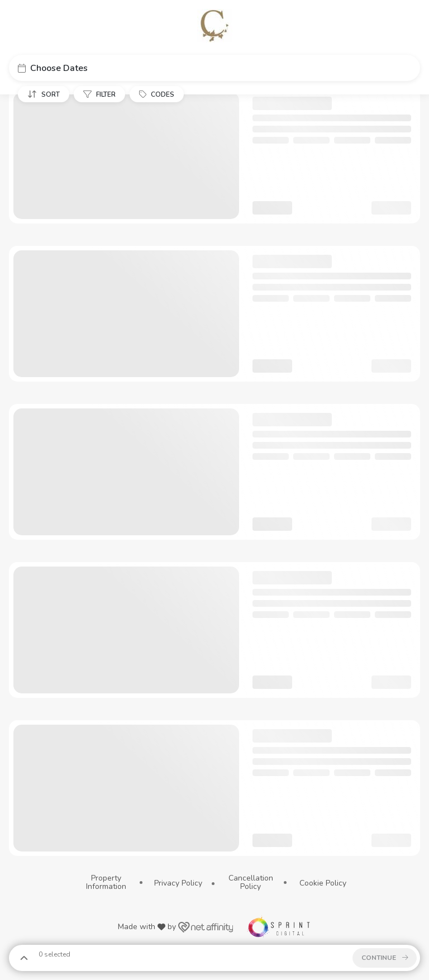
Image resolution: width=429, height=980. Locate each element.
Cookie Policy (323, 883)
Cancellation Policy (251, 883)
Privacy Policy (178, 883)
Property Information (106, 883)
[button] (214, 68)
